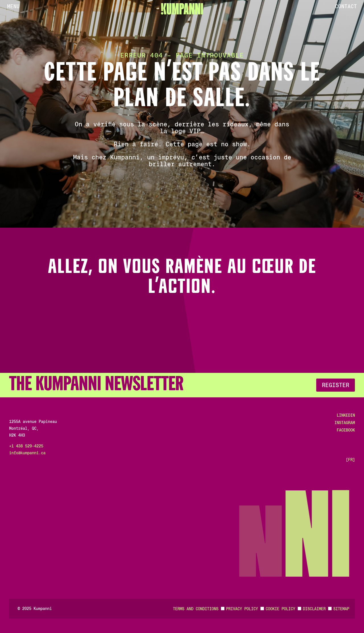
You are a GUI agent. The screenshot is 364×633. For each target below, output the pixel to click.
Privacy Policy (242, 609)
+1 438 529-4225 (26, 446)
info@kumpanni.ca (27, 453)
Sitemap (341, 609)
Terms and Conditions (196, 609)
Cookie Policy (280, 609)
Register (336, 385)
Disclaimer (314, 609)
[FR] (350, 460)
